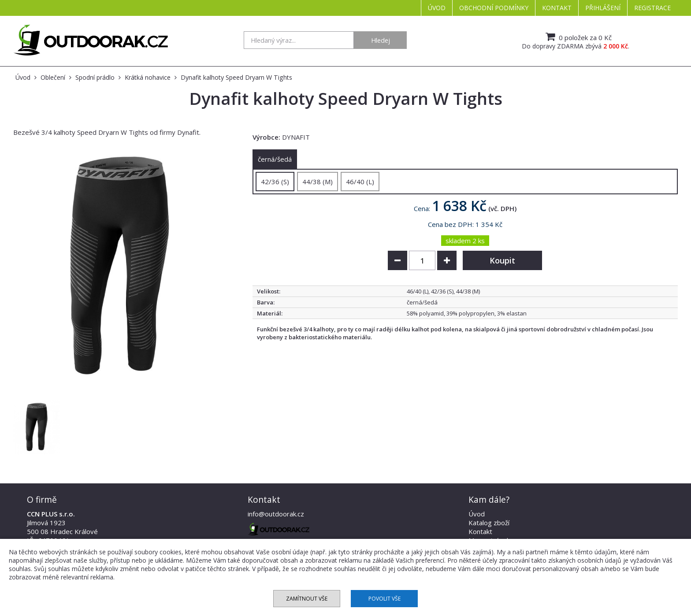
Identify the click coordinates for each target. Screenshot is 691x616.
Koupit (502, 260)
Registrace (652, 8)
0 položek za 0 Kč (578, 37)
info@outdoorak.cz (276, 514)
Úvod (437, 8)
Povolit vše (385, 599)
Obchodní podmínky (494, 8)
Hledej (381, 40)
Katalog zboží (489, 523)
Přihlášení (603, 8)
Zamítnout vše (307, 599)
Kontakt (557, 8)
